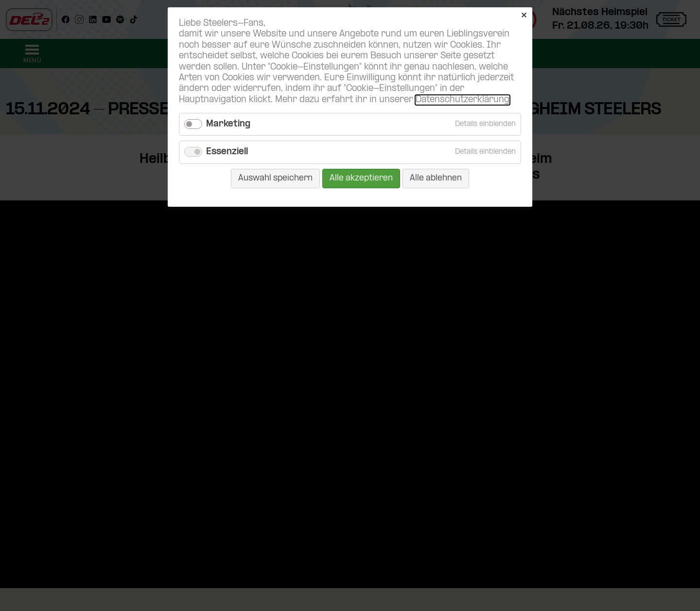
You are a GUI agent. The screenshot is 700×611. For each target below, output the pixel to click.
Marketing (228, 124)
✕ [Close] (524, 16)
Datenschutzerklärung (463, 100)
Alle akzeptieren (361, 178)
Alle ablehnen (436, 178)
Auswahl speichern (275, 178)
